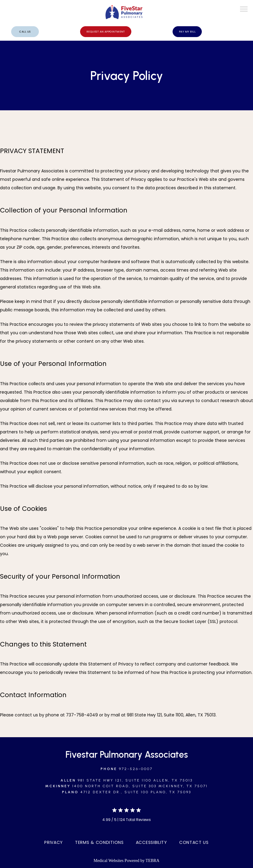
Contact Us (194, 842)
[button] (244, 10)
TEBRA (152, 861)
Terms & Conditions (99, 842)
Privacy (54, 842)
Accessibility (151, 842)
